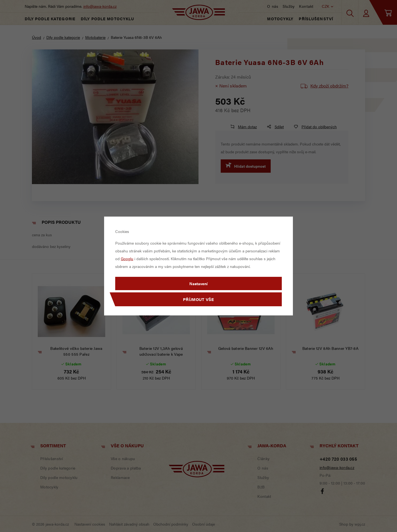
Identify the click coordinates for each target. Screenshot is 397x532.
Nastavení (198, 283)
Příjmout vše (198, 299)
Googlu (127, 259)
